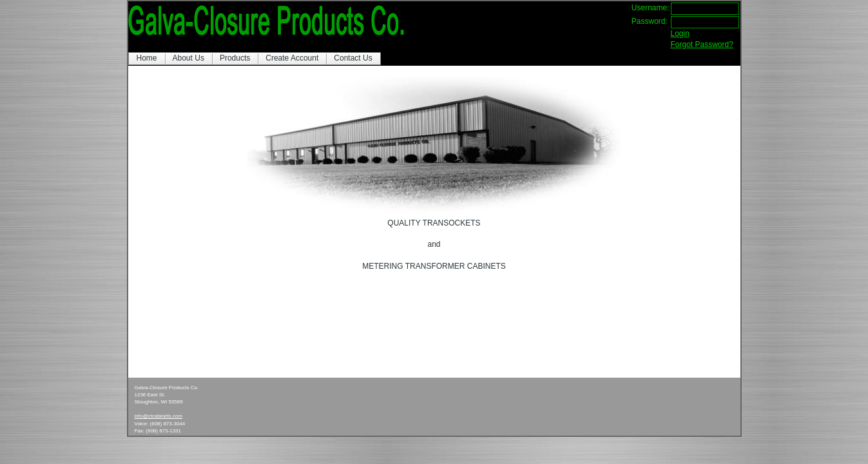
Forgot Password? (702, 44)
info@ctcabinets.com (159, 416)
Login (680, 34)
